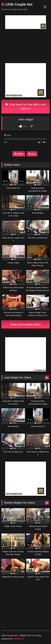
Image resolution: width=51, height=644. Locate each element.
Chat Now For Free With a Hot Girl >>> (26, 107)
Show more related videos (26, 324)
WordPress (19, 639)
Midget (19, 154)
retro (32, 154)
